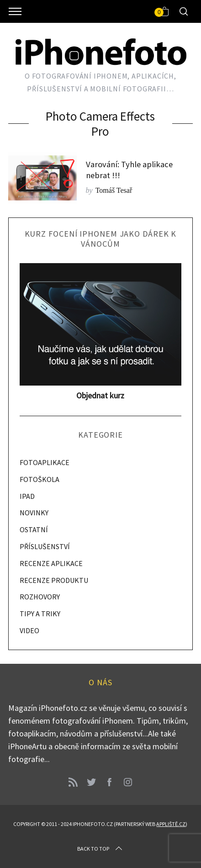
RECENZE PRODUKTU (54, 580)
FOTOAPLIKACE (45, 462)
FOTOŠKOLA (40, 479)
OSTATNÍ (34, 529)
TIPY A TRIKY (40, 614)
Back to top (100, 849)
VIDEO (29, 630)
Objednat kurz (100, 395)
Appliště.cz (171, 824)
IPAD (27, 496)
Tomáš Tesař (114, 190)
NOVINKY (34, 513)
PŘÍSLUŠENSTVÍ (45, 546)
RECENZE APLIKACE (51, 563)
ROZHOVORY (40, 597)
